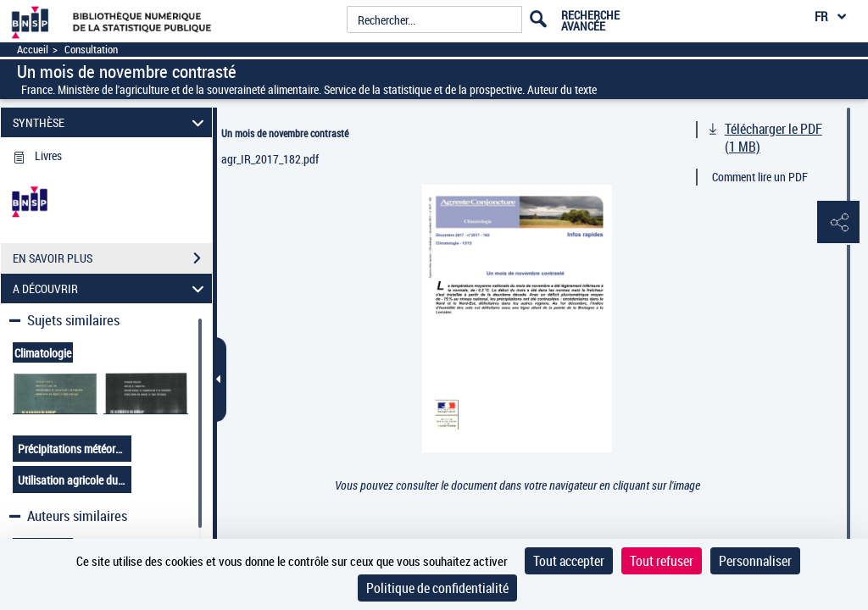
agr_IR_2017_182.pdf (270, 159)
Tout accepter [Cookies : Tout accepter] (569, 561)
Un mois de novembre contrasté (285, 133)
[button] (838, 223)
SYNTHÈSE (111, 122)
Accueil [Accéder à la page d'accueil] (33, 50)
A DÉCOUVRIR (111, 288)
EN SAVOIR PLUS (112, 258)
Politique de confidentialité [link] (437, 588)
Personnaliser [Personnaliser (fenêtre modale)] (755, 561)
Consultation (91, 50)
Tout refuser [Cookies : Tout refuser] (662, 561)
